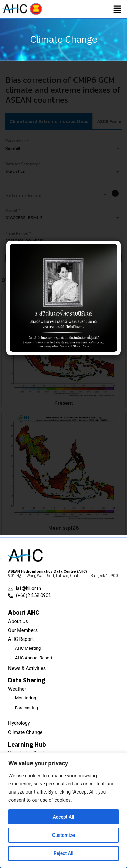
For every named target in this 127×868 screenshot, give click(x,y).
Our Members (23, 631)
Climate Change (25, 732)
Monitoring (25, 698)
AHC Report (21, 639)
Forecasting (26, 708)
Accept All (64, 817)
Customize (63, 835)
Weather (17, 689)
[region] (63, 810)
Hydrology (19, 723)
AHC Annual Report (34, 658)
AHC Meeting (28, 648)
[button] (118, 9)
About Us (18, 621)
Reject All (63, 853)
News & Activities (27, 668)
